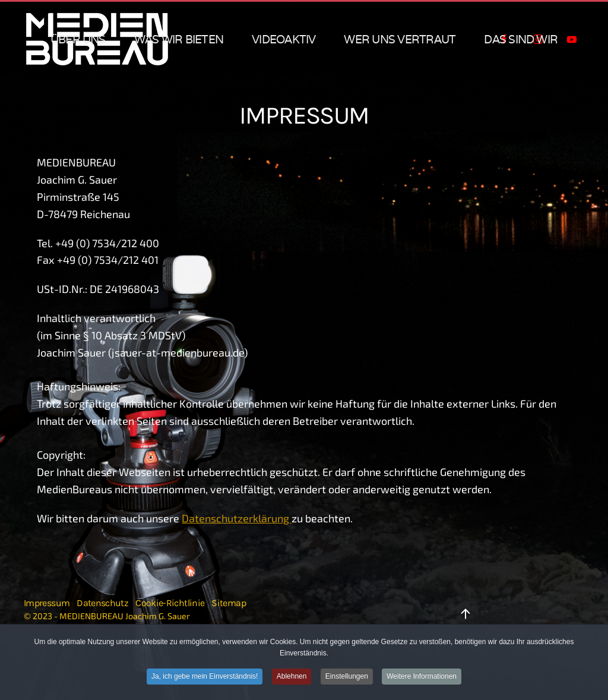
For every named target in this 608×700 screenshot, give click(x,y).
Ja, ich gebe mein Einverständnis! (205, 677)
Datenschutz (102, 603)
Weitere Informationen (422, 677)
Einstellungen (347, 677)
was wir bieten (179, 39)
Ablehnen (292, 677)
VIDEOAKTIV (284, 39)
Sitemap (229, 603)
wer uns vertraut (400, 39)
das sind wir (521, 39)
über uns (78, 39)
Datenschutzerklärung (237, 518)
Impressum (47, 603)
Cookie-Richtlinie (170, 603)
